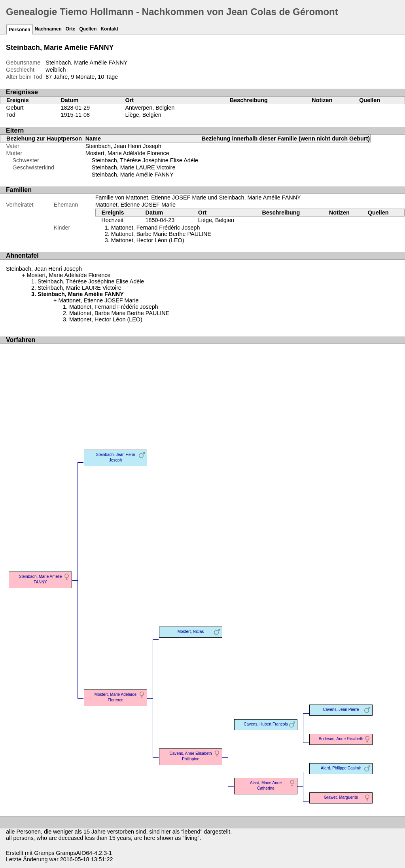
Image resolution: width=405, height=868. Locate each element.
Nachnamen (48, 29)
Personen (20, 30)
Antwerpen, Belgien (150, 108)
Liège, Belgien (143, 115)
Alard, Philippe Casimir (341, 768)
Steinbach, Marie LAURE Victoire (134, 167)
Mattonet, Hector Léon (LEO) (148, 240)
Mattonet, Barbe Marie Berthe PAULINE (161, 234)
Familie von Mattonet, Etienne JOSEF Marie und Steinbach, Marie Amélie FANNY (198, 198)
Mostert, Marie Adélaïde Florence (127, 153)
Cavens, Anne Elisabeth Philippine (190, 756)
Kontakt (109, 29)
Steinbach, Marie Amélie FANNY (133, 175)
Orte (71, 29)
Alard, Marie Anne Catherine (266, 785)
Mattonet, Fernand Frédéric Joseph (156, 228)
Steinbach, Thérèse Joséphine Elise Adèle (145, 160)
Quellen (88, 29)
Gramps (44, 853)
